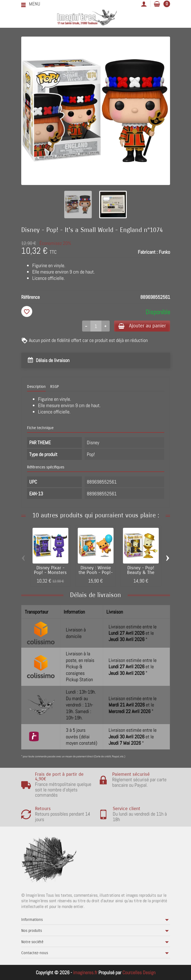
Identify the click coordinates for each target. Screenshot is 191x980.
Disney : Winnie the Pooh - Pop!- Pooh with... (96, 573)
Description (36, 387)
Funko (164, 252)
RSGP (54, 387)
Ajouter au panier (141, 326)
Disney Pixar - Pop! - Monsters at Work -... (50, 573)
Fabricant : (148, 252)
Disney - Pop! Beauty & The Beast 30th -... (141, 573)
